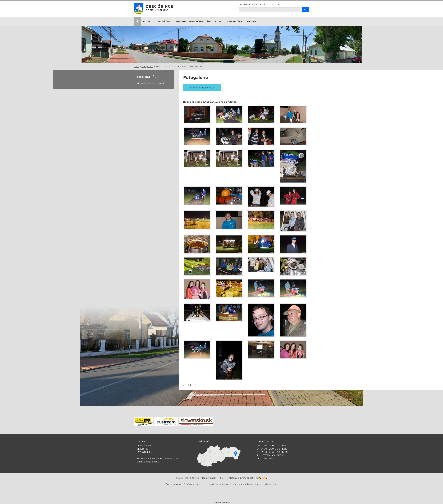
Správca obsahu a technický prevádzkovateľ (208, 484)
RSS (272, 4)
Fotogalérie (234, 21)
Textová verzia (246, 4)
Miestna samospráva (190, 21)
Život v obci (215, 21)
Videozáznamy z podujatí (150, 83)
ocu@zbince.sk (152, 462)
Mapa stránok (262, 4)
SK (278, 4)
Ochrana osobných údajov (247, 484)
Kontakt (252, 21)
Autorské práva (174, 484)
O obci (147, 21)
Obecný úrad (164, 21)
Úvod (137, 67)
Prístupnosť (270, 484)
